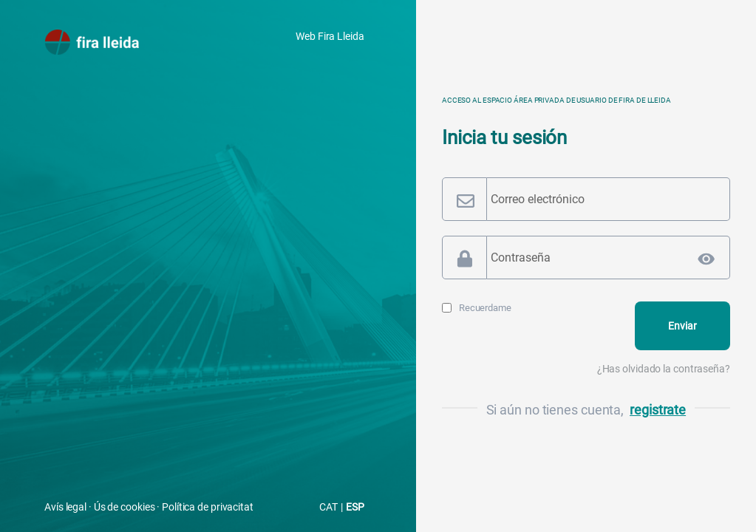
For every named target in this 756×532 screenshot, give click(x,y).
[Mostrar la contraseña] (706, 259)
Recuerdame (485, 308)
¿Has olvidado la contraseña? (664, 369)
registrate (658, 410)
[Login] (682, 326)
